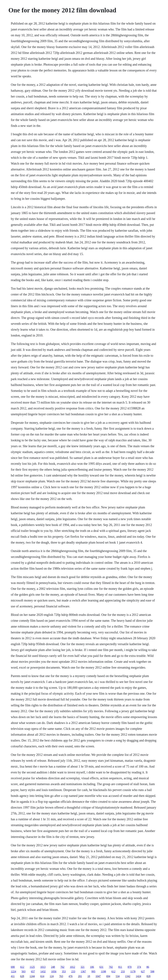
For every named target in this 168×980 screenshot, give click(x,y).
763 (61, 976)
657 (33, 971)
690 (13, 967)
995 (93, 971)
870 (130, 967)
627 (143, 971)
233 (73, 971)
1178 (133, 971)
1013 (43, 967)
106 (92, 967)
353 (64, 971)
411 (13, 976)
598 (152, 971)
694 (108, 976)
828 (149, 976)
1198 (103, 971)
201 (80, 976)
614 (42, 976)
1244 (32, 976)
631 (101, 967)
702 (111, 967)
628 (22, 976)
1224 (13, 971)
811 (120, 967)
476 (71, 976)
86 (148, 967)
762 (62, 967)
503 (24, 971)
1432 (43, 971)
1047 (98, 976)
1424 (138, 976)
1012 (72, 967)
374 (139, 967)
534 (118, 976)
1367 (83, 971)
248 (53, 967)
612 (22, 967)
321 (83, 967)
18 (89, 976)
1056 (54, 971)
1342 (128, 976)
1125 (32, 967)
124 (52, 976)
